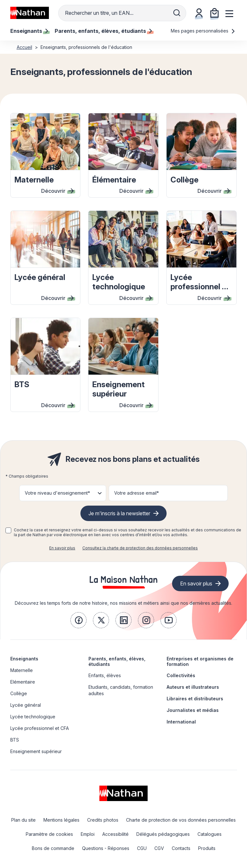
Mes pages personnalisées (203, 31)
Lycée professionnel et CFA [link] (40, 728)
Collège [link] (19, 693)
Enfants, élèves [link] (105, 675)
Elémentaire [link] (23, 682)
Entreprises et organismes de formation (200, 661)
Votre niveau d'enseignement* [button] (57, 493)
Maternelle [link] (22, 670)
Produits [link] (207, 848)
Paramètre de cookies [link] (49, 834)
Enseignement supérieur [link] (36, 751)
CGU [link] (142, 848)
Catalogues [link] (210, 834)
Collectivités (181, 675)
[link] (78, 620)
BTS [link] (15, 740)
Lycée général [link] (26, 705)
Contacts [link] (181, 848)
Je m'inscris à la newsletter (119, 513)
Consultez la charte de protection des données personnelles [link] (140, 548)
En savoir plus (62, 548)
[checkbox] (8, 530)
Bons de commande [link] (53, 848)
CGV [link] (159, 848)
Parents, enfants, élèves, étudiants (117, 661)
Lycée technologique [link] (33, 717)
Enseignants (24, 659)
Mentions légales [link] (61, 820)
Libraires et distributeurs (195, 699)
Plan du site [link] (23, 820)
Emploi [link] (88, 834)
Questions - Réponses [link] (106, 848)
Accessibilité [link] (115, 834)
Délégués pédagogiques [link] (163, 834)
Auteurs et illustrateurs (193, 687)
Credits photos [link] (103, 820)
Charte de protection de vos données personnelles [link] (181, 820)
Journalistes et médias (193, 710)
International (181, 722)
